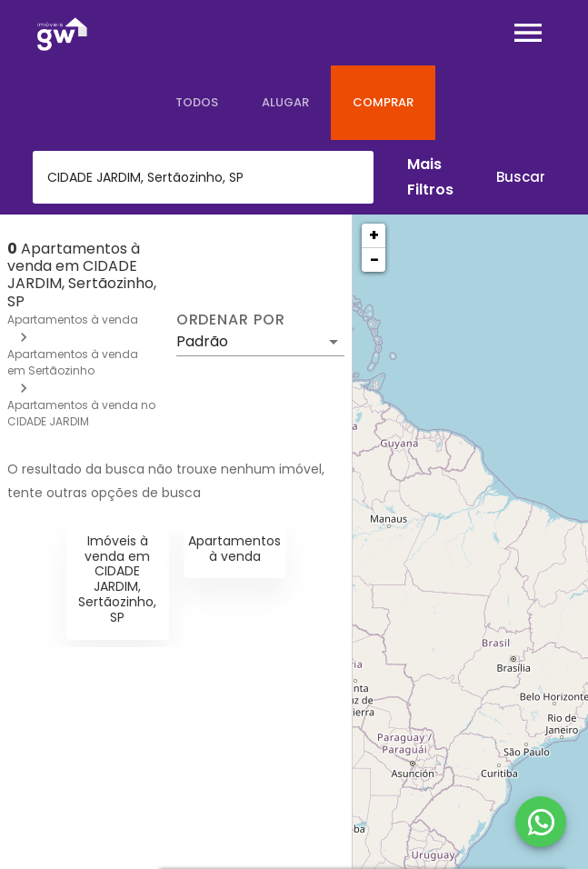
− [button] (374, 260)
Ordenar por (231, 320)
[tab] (197, 103)
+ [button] (374, 235)
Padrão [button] (202, 341)
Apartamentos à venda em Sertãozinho (73, 362)
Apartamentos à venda (73, 320)
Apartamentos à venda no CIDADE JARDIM (81, 413)
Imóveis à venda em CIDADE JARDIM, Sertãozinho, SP (117, 579)
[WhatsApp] (541, 822)
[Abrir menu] (528, 33)
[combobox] (203, 177)
